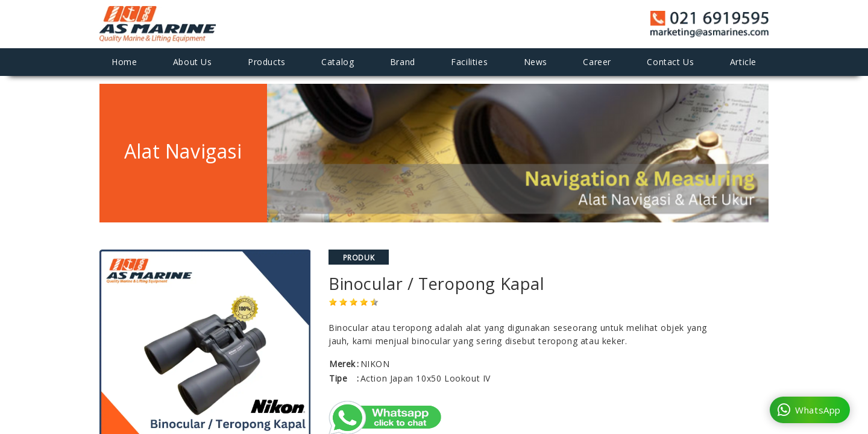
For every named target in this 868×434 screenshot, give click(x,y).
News (536, 62)
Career (597, 62)
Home (124, 62)
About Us (193, 62)
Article (743, 62)
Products (267, 62)
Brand (403, 62)
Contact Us (670, 62)
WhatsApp (809, 410)
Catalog (338, 62)
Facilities (469, 62)
